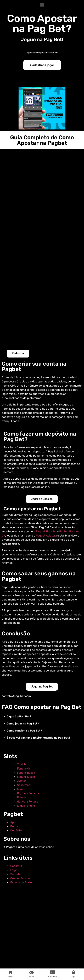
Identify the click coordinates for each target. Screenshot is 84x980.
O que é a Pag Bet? (19, 716)
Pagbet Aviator (45, 536)
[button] (42, 5)
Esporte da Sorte (21, 882)
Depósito (16, 830)
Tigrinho (22, 764)
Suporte (15, 874)
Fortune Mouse (26, 777)
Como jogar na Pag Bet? (23, 724)
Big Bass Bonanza (28, 793)
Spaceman (24, 785)
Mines (21, 789)
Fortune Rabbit (26, 773)
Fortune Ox (24, 769)
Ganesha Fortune (28, 802)
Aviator (21, 781)
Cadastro (16, 866)
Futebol (22, 797)
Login (14, 870)
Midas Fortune (26, 806)
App (13, 822)
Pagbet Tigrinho (46, 531)
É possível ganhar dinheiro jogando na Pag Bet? (38, 738)
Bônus (14, 826)
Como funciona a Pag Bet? (24, 731)
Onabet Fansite (20, 878)
